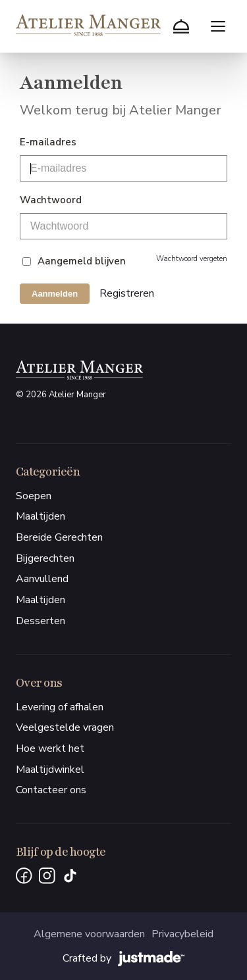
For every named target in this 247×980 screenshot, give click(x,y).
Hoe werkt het (50, 748)
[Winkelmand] (181, 26)
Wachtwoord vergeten (192, 259)
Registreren (127, 293)
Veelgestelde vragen (65, 727)
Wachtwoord (51, 200)
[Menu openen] (218, 26)
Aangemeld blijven (82, 261)
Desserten (41, 621)
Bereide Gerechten (59, 537)
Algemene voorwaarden (89, 934)
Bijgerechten (45, 558)
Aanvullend (42, 579)
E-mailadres (48, 142)
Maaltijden (41, 516)
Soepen (34, 496)
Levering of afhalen (60, 707)
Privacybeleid (182, 934)
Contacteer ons (51, 790)
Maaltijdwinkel (50, 770)
